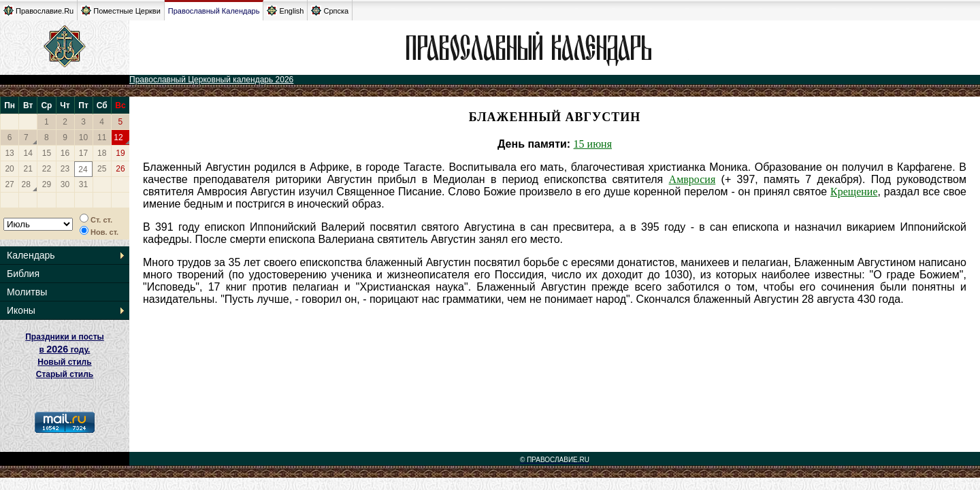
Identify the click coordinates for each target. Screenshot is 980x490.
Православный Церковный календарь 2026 (211, 80)
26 (120, 169)
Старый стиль (65, 374)
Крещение (854, 192)
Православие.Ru (38, 11)
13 (9, 153)
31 (83, 184)
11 (102, 137)
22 (47, 169)
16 (65, 153)
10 (83, 137)
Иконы (21, 310)
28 (26, 184)
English (285, 11)
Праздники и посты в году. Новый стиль (65, 349)
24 (83, 169)
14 (28, 153)
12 (118, 137)
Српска (330, 11)
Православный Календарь (214, 11)
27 (9, 184)
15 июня (593, 144)
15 (47, 153)
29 (47, 184)
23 (65, 169)
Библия (23, 274)
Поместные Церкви (121, 11)
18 (102, 153)
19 (120, 153)
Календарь (31, 255)
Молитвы (27, 292)
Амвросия (692, 179)
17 (83, 153)
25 (102, 169)
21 (28, 169)
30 (65, 184)
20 (9, 169)
